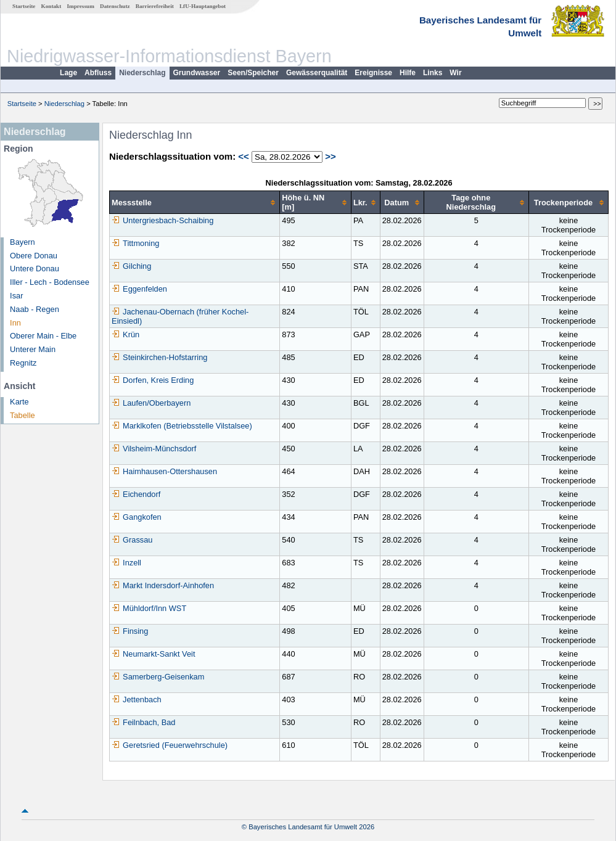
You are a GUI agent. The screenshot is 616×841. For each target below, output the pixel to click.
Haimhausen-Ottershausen (164, 471)
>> (331, 156)
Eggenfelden (139, 289)
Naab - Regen (35, 309)
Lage (68, 73)
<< (244, 156)
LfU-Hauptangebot (203, 6)
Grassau (132, 540)
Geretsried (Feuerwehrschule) (170, 745)
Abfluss (98, 73)
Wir (455, 73)
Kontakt (51, 6)
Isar (16, 296)
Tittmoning (135, 243)
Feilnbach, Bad (143, 722)
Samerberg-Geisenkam (158, 677)
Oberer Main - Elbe (43, 336)
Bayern (23, 242)
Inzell (126, 563)
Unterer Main (33, 349)
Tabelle (23, 415)
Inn (15, 323)
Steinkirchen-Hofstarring (159, 357)
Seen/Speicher (253, 73)
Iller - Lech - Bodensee (50, 282)
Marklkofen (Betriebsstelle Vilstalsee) (182, 426)
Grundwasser (197, 73)
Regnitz (23, 363)
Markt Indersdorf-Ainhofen (163, 585)
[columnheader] (195, 203)
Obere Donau (34, 256)
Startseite (24, 6)
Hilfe (408, 73)
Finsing (130, 631)
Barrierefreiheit (155, 6)
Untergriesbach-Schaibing (162, 220)
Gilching (131, 266)
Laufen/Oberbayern (151, 403)
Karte (19, 402)
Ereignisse (373, 73)
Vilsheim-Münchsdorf (154, 449)
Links (433, 73)
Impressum (81, 6)
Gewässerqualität (317, 73)
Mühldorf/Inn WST (149, 608)
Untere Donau (35, 269)
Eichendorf (136, 494)
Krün (125, 334)
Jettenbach (137, 699)
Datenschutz (115, 6)
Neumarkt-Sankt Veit (153, 654)
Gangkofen (137, 517)
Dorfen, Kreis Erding (153, 380)
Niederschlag (142, 73)
